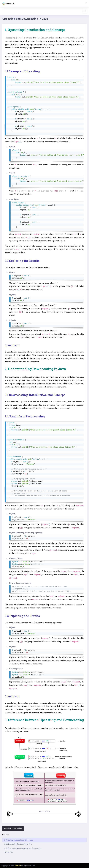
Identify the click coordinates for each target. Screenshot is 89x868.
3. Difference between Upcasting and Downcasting (23, 848)
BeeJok (18, 866)
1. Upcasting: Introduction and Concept (18, 840)
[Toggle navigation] (86, 3)
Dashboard (7, 11)
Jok (8, 4)
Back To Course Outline (13, 829)
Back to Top (8, 852)
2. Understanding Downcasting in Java (18, 844)
